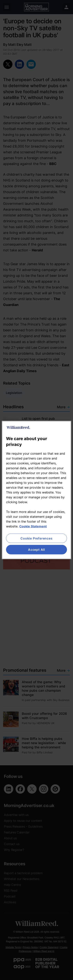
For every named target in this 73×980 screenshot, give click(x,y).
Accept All (36, 550)
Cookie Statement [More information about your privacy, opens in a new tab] (33, 526)
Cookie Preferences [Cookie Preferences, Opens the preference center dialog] (36, 538)
